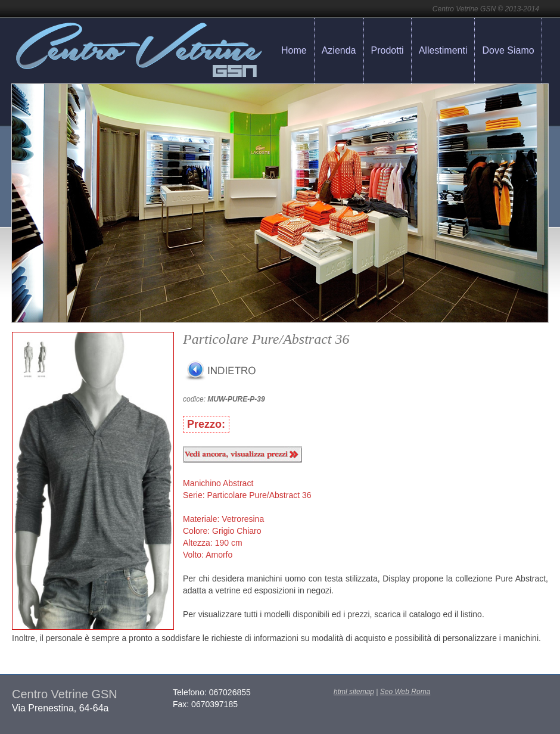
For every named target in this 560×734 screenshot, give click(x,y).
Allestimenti (443, 50)
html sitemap (354, 692)
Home (294, 50)
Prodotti (388, 50)
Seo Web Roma (405, 692)
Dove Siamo (508, 50)
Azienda (339, 50)
